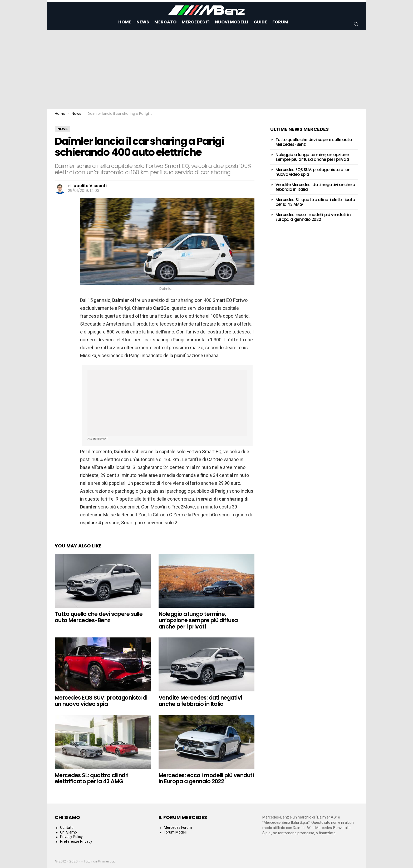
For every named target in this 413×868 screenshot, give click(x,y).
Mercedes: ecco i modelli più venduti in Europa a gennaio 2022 (206, 778)
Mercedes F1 (196, 22)
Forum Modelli (176, 832)
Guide (260, 22)
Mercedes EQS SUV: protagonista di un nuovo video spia (101, 701)
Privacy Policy (71, 837)
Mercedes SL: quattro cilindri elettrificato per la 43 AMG (92, 778)
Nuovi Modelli (232, 22)
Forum (280, 22)
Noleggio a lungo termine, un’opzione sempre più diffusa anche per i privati (198, 620)
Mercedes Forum (178, 827)
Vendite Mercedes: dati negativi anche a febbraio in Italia (200, 701)
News (143, 22)
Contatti (67, 827)
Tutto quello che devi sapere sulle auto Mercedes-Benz (99, 617)
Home (125, 22)
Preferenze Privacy (76, 841)
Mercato (165, 22)
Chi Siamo (68, 832)
